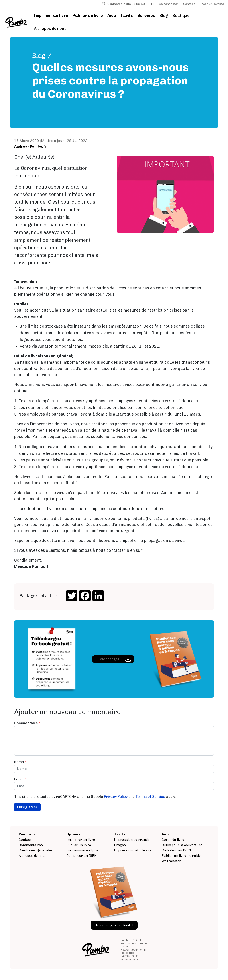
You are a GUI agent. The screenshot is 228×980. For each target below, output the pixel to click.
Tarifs (127, 16)
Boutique (181, 16)
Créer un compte (212, 4)
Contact (189, 4)
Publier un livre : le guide (181, 856)
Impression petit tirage (133, 850)
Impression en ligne (82, 850)
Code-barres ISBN (176, 850)
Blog (164, 16)
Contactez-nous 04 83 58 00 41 (131, 4)
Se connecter (169, 4)
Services (146, 16)
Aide (112, 16)
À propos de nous (50, 29)
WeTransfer (171, 861)
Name (19, 762)
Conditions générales (36, 850)
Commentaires (31, 845)
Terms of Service (150, 797)
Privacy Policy (116, 797)
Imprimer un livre (51, 16)
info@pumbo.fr (130, 959)
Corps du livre (173, 840)
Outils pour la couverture (182, 845)
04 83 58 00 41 (130, 956)
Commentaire (26, 723)
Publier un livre (88, 16)
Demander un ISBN (81, 856)
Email (19, 779)
